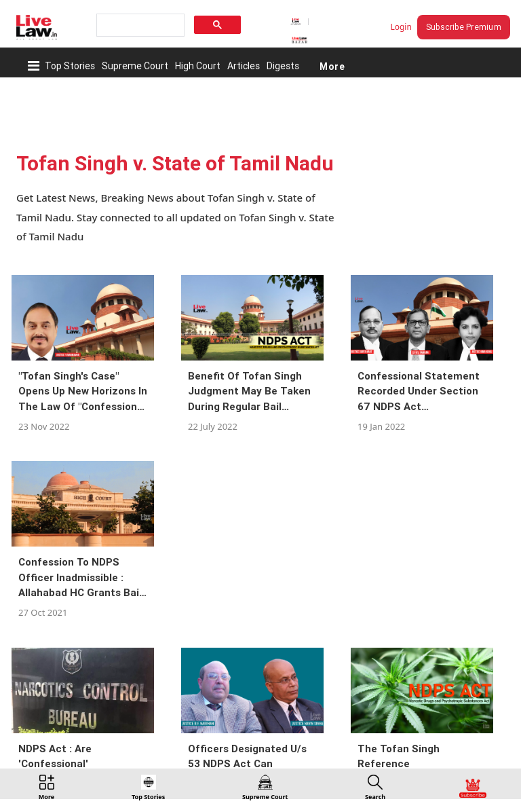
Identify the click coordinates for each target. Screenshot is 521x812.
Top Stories (70, 66)
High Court (198, 66)
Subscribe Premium (464, 27)
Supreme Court (135, 66)
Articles (244, 66)
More (332, 66)
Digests (283, 66)
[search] (139, 25)
